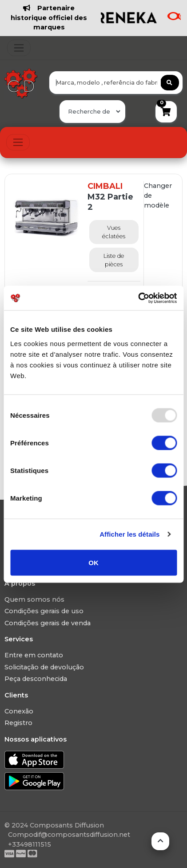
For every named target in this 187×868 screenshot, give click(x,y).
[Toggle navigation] (19, 48)
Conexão (19, 711)
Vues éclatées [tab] (114, 232)
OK (93, 562)
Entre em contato (34, 655)
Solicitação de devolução (44, 667)
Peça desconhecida (36, 679)
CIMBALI (105, 186)
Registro (18, 723)
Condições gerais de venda (48, 623)
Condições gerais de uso (44, 611)
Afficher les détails (129, 534)
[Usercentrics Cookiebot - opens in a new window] (138, 298)
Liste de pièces (114, 260)
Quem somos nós (34, 599)
